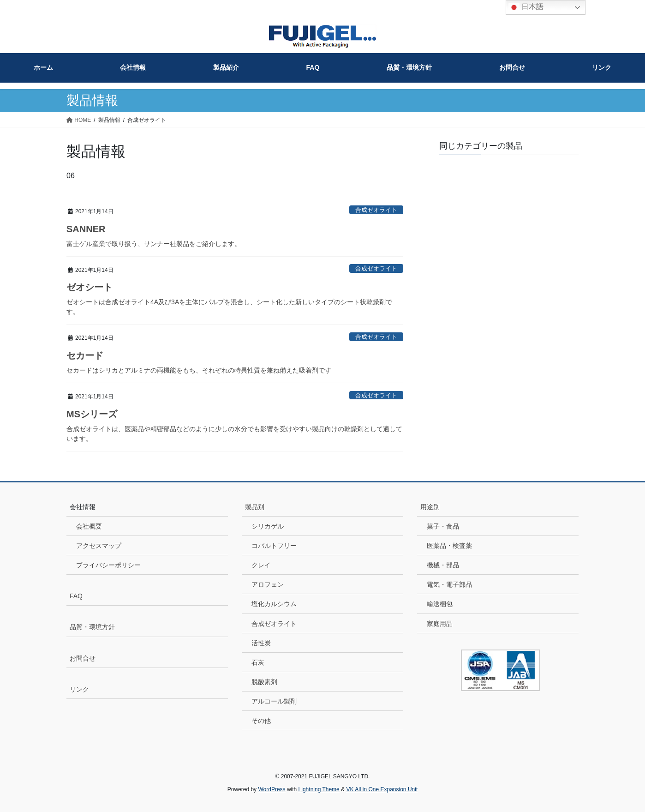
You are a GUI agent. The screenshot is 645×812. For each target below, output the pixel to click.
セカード (85, 355)
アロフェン (268, 584)
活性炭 (261, 643)
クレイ (261, 565)
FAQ (76, 596)
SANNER (86, 229)
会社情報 (83, 507)
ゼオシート (90, 287)
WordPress (272, 789)
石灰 (258, 662)
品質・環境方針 (92, 627)
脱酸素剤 (264, 682)
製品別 (255, 507)
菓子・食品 (443, 526)
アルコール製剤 (274, 701)
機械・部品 (443, 565)
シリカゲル (268, 526)
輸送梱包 (440, 604)
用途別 (430, 507)
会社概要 (89, 526)
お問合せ (83, 658)
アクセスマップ (99, 546)
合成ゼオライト (274, 624)
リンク (79, 689)
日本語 (526, 7)
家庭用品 (440, 624)
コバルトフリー (274, 546)
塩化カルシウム (274, 604)
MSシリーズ (92, 414)
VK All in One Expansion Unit (382, 789)
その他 (261, 721)
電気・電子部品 (449, 584)
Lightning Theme (319, 789)
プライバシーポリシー (108, 565)
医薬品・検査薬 (449, 546)
